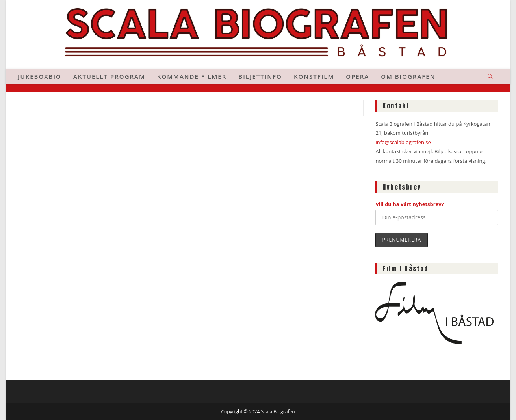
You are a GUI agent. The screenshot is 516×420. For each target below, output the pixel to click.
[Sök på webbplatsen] (490, 77)
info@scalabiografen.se (403, 142)
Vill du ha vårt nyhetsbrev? (410, 204)
